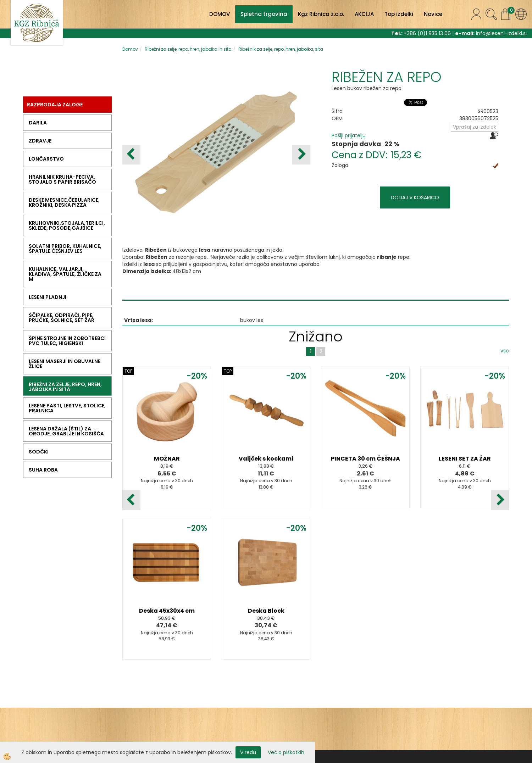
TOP (128, 371)
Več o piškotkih (286, 752)
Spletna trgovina (264, 14)
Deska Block (266, 611)
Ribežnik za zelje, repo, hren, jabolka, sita (281, 49)
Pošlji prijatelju (349, 135)
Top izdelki (399, 14)
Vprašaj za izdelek (475, 127)
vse (505, 351)
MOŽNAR (167, 459)
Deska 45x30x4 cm (167, 611)
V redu (248, 752)
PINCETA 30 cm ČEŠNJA (365, 459)
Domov (130, 49)
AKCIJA (364, 14)
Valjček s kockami (266, 459)
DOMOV (220, 14)
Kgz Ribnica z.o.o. (321, 14)
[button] (301, 155)
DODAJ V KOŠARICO (415, 197)
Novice (433, 14)
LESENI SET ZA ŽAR (465, 459)
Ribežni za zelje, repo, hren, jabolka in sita (188, 49)
